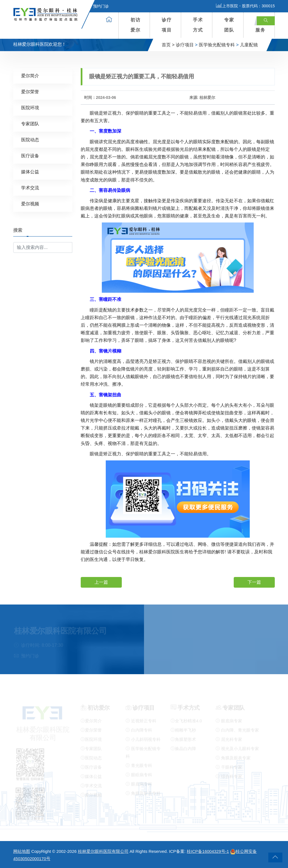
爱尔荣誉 (30, 91)
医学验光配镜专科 (217, 45)
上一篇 (101, 582)
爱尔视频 (30, 204)
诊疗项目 (167, 25)
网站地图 (22, 851)
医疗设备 (30, 155)
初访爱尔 (136, 25)
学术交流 (30, 188)
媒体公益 (30, 171)
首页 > (168, 45)
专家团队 (229, 25)
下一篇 (254, 582)
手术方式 (198, 25)
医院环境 (30, 107)
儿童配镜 (249, 45)
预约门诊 (98, 6)
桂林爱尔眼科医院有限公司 (103, 851)
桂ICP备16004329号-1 (208, 851)
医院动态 (30, 139)
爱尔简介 (30, 75)
